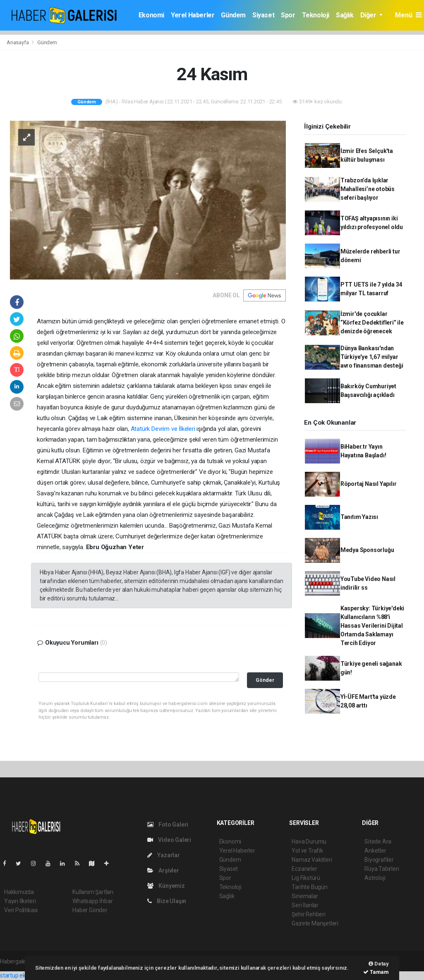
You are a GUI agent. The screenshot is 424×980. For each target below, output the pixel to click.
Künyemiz (166, 886)
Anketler (375, 851)
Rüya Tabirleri (382, 869)
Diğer (369, 15)
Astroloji (375, 878)
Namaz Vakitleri (312, 860)
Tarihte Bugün (310, 887)
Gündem (233, 15)
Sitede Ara (378, 841)
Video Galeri (169, 840)
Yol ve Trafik (307, 851)
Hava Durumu (309, 841)
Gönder (265, 680)
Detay (379, 964)
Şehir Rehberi (309, 914)
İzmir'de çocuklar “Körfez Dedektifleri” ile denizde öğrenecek (372, 323)
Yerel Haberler (193, 15)
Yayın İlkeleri (20, 901)
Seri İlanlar (305, 905)
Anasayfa (18, 42)
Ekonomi (151, 15)
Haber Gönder (90, 910)
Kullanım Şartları (93, 892)
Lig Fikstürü (306, 878)
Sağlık (345, 15)
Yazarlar (164, 855)
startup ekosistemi (24, 975)
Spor (288, 15)
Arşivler (163, 870)
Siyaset (263, 15)
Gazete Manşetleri (315, 923)
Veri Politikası (21, 910)
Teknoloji (316, 15)
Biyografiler (379, 860)
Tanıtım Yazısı (359, 517)
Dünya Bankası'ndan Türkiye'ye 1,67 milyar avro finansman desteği (372, 357)
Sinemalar (305, 896)
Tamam (376, 972)
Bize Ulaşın (167, 901)
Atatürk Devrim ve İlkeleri (163, 429)
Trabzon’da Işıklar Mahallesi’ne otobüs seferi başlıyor (368, 189)
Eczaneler (304, 869)
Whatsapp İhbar (92, 901)
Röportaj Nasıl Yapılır (369, 484)
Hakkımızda (19, 892)
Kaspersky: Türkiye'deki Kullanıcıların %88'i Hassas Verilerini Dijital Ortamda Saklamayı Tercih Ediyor (372, 626)
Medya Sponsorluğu (367, 550)
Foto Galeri (168, 825)
